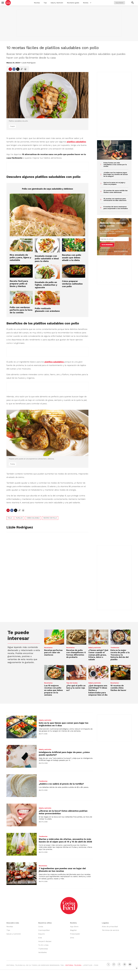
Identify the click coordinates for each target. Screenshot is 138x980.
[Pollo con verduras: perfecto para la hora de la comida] (21, 297)
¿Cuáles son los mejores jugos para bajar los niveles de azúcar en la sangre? (116, 174)
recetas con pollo (50, 518)
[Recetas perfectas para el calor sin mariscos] (54, 637)
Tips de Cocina (72, 683)
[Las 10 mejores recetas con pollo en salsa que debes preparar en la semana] (54, 673)
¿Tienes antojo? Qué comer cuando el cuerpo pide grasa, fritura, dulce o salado (98, 655)
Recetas (37, 3)
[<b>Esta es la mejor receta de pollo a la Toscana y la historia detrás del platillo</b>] (120, 637)
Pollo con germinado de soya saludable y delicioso (47, 189)
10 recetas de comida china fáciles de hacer (118, 688)
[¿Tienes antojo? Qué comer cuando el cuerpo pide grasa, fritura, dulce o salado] (98, 637)
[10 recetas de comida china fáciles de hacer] (120, 673)
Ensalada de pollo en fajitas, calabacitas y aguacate (46, 285)
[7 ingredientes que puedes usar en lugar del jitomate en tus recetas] (22, 874)
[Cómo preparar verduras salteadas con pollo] (74, 271)
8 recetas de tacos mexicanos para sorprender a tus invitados (116, 208)
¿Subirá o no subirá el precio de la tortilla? (61, 784)
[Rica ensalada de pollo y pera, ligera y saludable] (21, 245)
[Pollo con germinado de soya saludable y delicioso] (47, 215)
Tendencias (115, 648)
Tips (45, 3)
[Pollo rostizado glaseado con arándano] (47, 298)
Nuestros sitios (45, 923)
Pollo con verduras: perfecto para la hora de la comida (21, 310)
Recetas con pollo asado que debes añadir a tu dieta (72, 258)
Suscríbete (120, 3)
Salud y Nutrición (57, 3)
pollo (10, 518)
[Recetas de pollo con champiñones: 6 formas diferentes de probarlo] (76, 637)
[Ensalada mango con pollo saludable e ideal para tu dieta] (47, 245)
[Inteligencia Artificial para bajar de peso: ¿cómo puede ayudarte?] (22, 756)
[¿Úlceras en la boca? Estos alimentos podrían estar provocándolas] (22, 815)
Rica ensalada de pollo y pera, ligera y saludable (20, 257)
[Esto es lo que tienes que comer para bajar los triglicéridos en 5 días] (22, 727)
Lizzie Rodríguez (29, 63)
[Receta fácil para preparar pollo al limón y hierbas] (21, 271)
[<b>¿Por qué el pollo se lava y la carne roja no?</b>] (76, 673)
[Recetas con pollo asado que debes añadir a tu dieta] (74, 245)
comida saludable (33, 518)
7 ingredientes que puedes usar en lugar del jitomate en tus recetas (62, 870)
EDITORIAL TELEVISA (73, 965)
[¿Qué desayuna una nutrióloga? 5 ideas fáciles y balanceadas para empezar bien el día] (98, 673)
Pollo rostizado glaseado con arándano (47, 310)
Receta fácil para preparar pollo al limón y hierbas (19, 284)
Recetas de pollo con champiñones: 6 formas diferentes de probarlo (76, 654)
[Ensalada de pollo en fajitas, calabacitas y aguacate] (47, 272)
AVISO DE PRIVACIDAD (121, 251)
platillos (19, 518)
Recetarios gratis (73, 3)
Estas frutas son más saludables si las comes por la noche (115, 165)
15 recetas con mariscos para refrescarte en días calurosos (115, 200)
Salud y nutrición (95, 648)
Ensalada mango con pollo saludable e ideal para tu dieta (47, 259)
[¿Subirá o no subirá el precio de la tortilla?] (22, 786)
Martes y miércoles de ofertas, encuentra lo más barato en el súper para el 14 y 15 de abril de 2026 (65, 840)
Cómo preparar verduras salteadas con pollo (72, 284)
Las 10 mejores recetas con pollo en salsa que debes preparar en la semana (53, 690)
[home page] (8, 3)
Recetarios (48, 648)
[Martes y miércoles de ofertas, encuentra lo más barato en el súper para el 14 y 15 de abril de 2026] (22, 844)
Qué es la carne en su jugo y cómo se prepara (114, 183)
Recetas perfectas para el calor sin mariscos (53, 652)
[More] (91, 3)
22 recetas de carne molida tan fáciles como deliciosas (116, 191)
